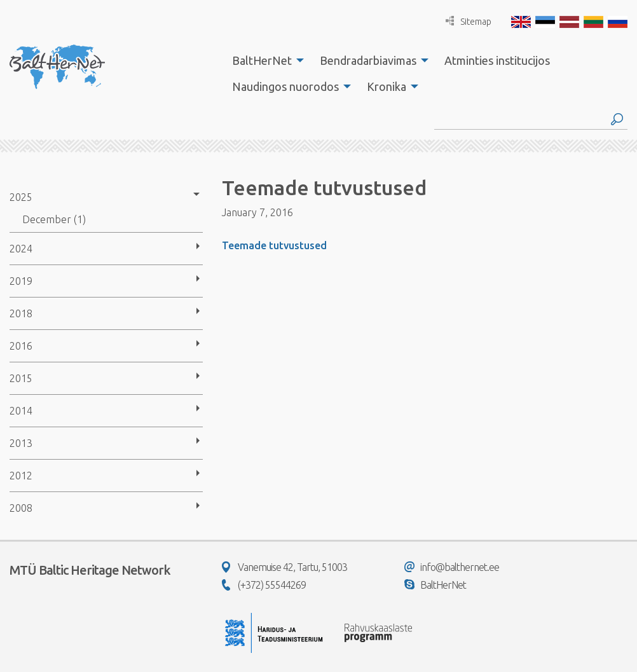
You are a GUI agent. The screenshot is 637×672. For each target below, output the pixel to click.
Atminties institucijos (497, 60)
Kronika (387, 86)
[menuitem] (264, 60)
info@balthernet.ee (452, 567)
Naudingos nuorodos (285, 86)
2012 (21, 476)
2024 (21, 249)
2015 (21, 378)
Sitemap (469, 21)
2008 (21, 508)
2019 (21, 281)
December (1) (54, 219)
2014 (21, 411)
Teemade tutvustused (274, 245)
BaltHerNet (262, 60)
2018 (21, 313)
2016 (21, 346)
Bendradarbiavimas (368, 60)
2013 (21, 443)
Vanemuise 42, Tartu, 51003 (284, 567)
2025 (21, 197)
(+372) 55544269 (264, 585)
